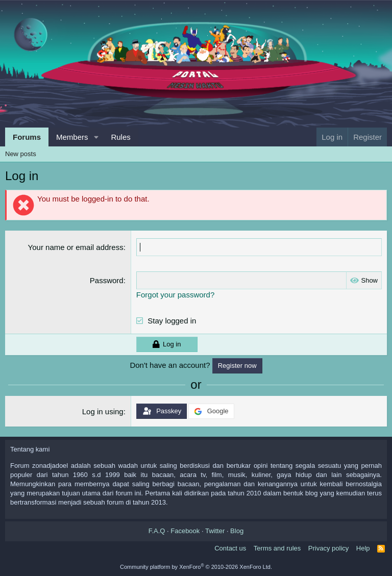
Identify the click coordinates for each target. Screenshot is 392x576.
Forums (27, 137)
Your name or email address (76, 247)
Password (107, 280)
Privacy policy (328, 548)
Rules (120, 137)
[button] (96, 137)
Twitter (215, 531)
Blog (237, 531)
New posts (21, 154)
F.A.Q (157, 531)
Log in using (103, 411)
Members (72, 137)
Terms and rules (277, 548)
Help (363, 548)
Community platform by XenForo (196, 567)
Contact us (230, 548)
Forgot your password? (175, 295)
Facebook (185, 531)
